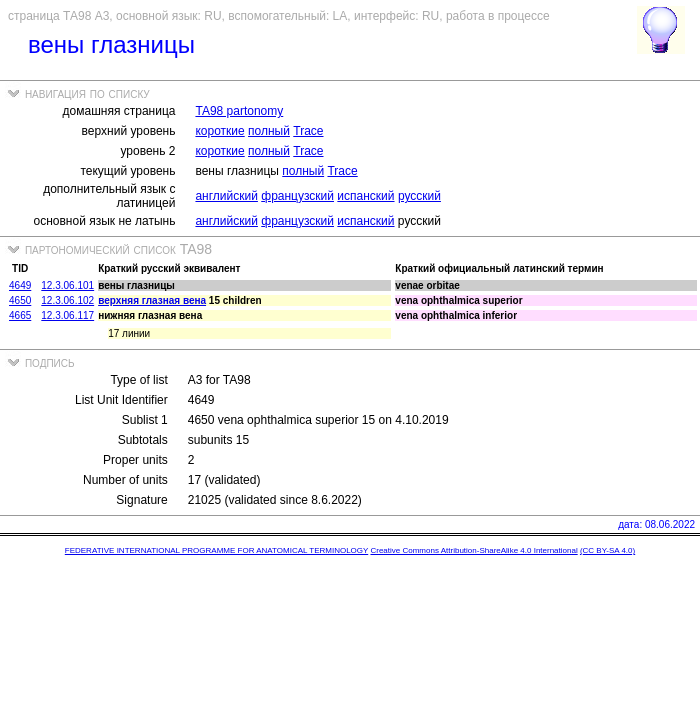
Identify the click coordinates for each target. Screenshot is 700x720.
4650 (20, 300)
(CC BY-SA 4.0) (607, 550)
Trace (308, 131)
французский (297, 196)
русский (419, 196)
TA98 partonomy (239, 111)
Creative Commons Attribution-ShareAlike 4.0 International (473, 550)
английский (226, 196)
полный (269, 131)
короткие (219, 131)
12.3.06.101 (67, 285)
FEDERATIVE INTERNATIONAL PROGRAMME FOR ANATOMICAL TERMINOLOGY (216, 550)
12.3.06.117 (67, 315)
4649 (20, 285)
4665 (20, 315)
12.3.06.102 (67, 300)
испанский (365, 196)
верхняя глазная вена (152, 300)
